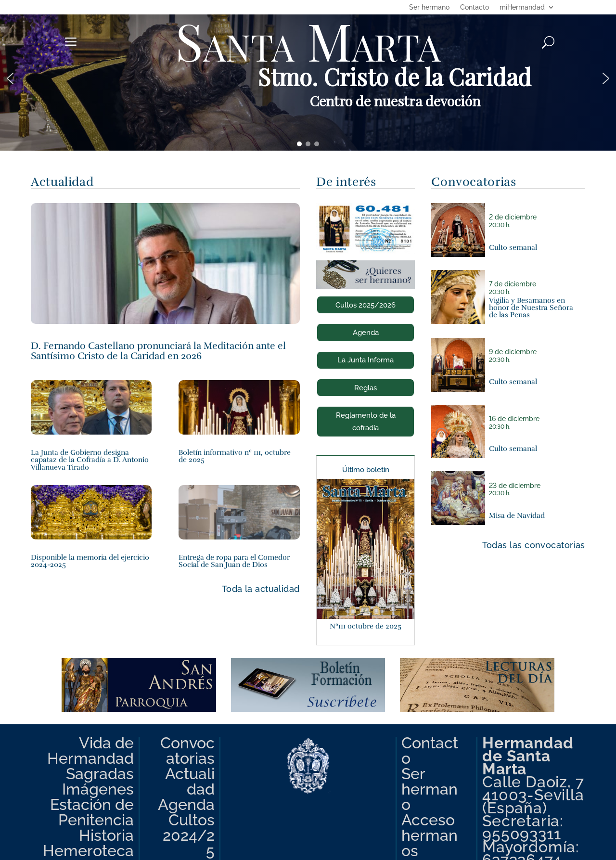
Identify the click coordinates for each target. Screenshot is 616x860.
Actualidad (190, 782)
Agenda (366, 333)
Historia (106, 835)
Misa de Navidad (517, 515)
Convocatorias (187, 751)
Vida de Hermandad (90, 751)
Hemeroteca (88, 851)
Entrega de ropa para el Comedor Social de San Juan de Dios (234, 561)
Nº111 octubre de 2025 (366, 626)
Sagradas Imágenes (98, 782)
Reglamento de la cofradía (366, 422)
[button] (308, 78)
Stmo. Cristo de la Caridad (395, 77)
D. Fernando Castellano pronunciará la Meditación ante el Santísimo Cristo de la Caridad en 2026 (158, 351)
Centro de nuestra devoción (395, 101)
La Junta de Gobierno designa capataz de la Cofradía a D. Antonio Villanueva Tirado (90, 460)
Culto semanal (513, 247)
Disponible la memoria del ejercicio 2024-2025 (90, 561)
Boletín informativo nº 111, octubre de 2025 (235, 456)
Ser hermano (429, 7)
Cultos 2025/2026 (366, 305)
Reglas (366, 388)
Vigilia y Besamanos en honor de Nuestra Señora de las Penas (531, 308)
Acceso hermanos (430, 835)
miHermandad (522, 7)
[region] (308, 78)
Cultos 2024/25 (189, 835)
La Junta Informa (366, 360)
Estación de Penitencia (92, 812)
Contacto (475, 7)
